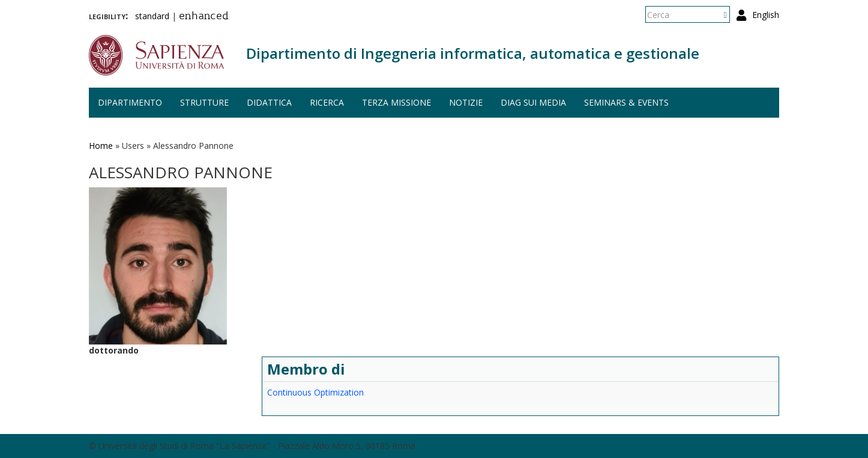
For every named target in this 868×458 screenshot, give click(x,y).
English (766, 15)
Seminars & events (626, 102)
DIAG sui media (533, 102)
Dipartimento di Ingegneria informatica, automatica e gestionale (473, 53)
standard (152, 16)
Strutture (204, 102)
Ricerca (327, 102)
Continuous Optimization (315, 392)
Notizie (466, 102)
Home (101, 146)
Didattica (269, 102)
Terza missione (396, 102)
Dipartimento (130, 102)
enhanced (204, 17)
